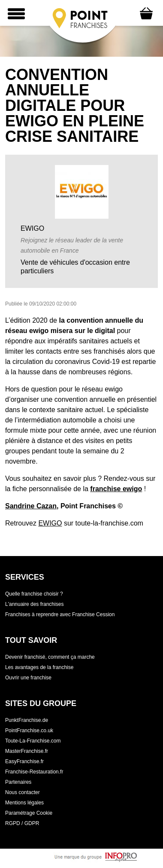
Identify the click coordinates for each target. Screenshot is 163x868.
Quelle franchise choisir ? (34, 594)
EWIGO (50, 523)
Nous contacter (23, 792)
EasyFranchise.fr (24, 761)
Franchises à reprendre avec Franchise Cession (60, 614)
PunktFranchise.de (27, 720)
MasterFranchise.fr (27, 751)
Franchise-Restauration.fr (34, 772)
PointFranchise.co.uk (29, 730)
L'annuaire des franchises (34, 604)
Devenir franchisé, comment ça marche (50, 657)
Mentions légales (24, 803)
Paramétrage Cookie (29, 813)
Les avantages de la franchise (39, 667)
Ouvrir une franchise (28, 678)
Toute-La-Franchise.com (33, 741)
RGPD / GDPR (22, 823)
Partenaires (18, 782)
